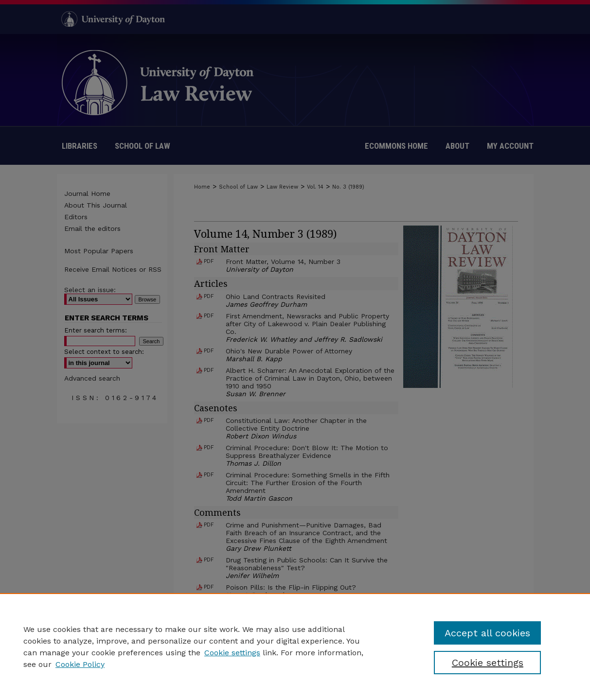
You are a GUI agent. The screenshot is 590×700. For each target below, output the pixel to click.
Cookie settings (232, 653)
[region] (295, 647)
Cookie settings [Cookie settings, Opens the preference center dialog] (488, 663)
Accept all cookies (487, 633)
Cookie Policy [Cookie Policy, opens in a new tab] (80, 664)
